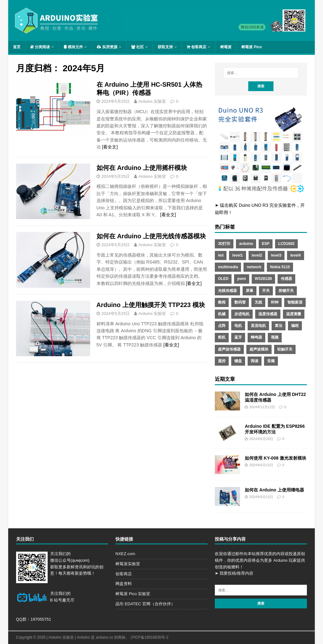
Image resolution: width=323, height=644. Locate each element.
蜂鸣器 (256, 337)
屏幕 (250, 291)
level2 (257, 255)
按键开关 (286, 291)
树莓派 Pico (252, 47)
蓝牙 (238, 337)
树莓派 (226, 47)
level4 (295, 255)
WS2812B (264, 279)
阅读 (255, 361)
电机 (238, 326)
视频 (275, 337)
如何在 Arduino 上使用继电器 (274, 490)
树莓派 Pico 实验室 (133, 594)
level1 (237, 255)
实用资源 (107, 47)
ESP (266, 244)
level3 (276, 255)
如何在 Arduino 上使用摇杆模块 (142, 168)
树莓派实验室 (128, 564)
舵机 (222, 337)
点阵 (222, 326)
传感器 (286, 279)
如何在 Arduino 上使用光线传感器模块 (151, 236)
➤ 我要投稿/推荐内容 (234, 573)
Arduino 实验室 (152, 101)
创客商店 (197, 47)
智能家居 (295, 302)
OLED (223, 279)
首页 (17, 47)
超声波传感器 (229, 349)
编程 (295, 326)
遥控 (222, 361)
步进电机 (242, 314)
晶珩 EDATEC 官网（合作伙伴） (145, 604)
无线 (258, 302)
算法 (279, 326)
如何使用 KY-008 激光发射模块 (275, 458)
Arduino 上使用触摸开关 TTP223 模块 (151, 305)
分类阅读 (40, 47)
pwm (241, 279)
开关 (266, 291)
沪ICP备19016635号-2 (150, 637)
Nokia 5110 (280, 267)
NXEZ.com (125, 554)
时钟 (275, 302)
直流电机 (258, 326)
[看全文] (110, 147)
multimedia (228, 267)
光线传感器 (227, 291)
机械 (222, 314)
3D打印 (224, 244)
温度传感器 (268, 314)
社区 (138, 47)
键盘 (238, 361)
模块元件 (73, 47)
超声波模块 (259, 349)
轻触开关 (285, 349)
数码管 (240, 302)
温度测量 (294, 314)
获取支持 (165, 47)
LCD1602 (286, 244)
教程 (222, 302)
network (254, 267)
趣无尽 (68, 600)
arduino (246, 244)
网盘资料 (124, 584)
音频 (271, 361)
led (221, 255)
